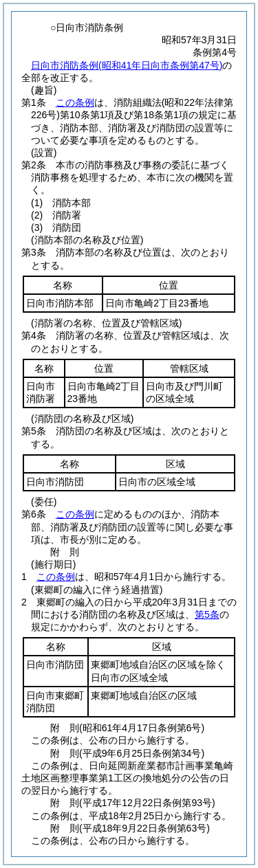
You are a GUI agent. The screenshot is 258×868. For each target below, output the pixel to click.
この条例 (75, 102)
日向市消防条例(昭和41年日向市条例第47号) (127, 65)
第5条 (207, 614)
